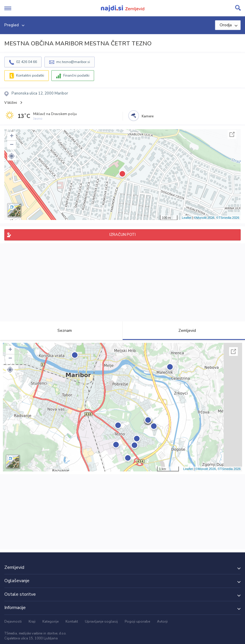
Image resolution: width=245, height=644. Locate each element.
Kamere (148, 116)
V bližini (11, 103)
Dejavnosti (13, 621)
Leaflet (187, 218)
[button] (12, 156)
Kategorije (51, 621)
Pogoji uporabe (137, 621)
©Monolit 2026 (204, 218)
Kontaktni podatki (30, 75)
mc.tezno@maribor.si (73, 62)
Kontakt (72, 621)
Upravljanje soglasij (101, 621)
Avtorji (162, 621)
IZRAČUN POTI (122, 235)
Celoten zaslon (232, 134)
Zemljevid (184, 331)
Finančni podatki (76, 75)
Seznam (61, 331)
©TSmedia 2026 (228, 218)
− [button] (12, 145)
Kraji (32, 621)
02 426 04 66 (27, 62)
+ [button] (12, 136)
